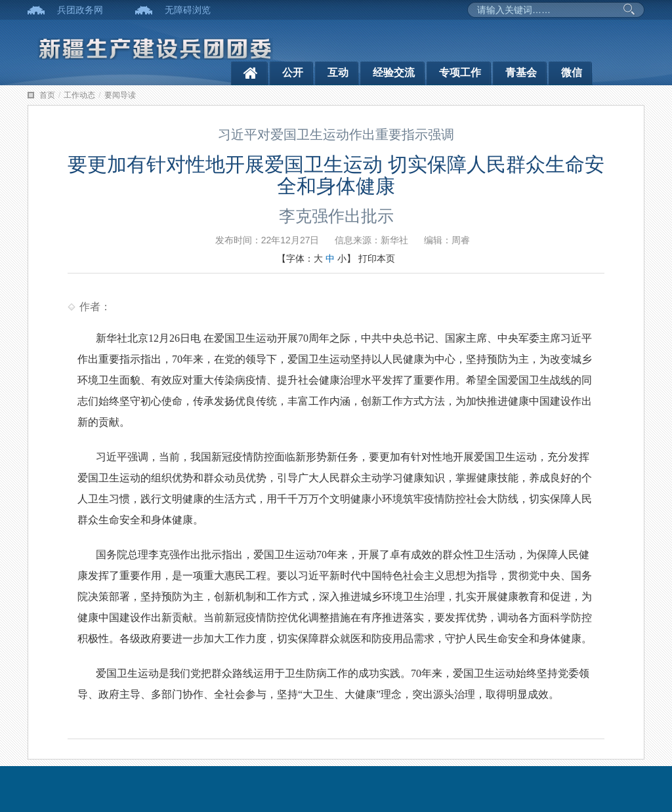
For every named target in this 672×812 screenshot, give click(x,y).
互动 (338, 72)
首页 (47, 95)
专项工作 (460, 72)
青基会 (521, 72)
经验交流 (394, 72)
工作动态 (79, 95)
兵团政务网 (80, 10)
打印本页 (377, 258)
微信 (572, 72)
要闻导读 (120, 95)
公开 (293, 72)
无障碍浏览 (188, 10)
